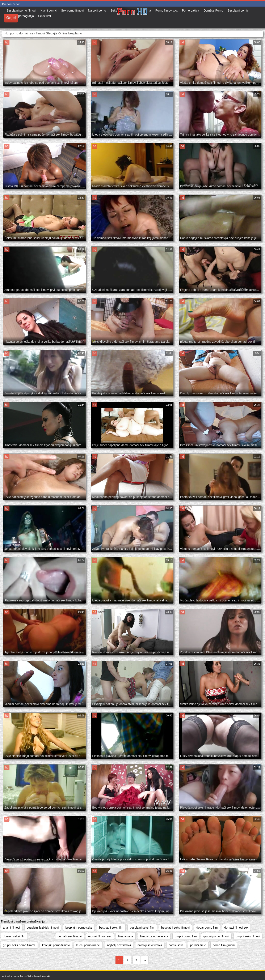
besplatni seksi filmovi (175, 928)
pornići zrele (198, 945)
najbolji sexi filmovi (150, 945)
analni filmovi (11, 928)
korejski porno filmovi (56, 945)
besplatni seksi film (142, 928)
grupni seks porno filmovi (19, 945)
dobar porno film (207, 928)
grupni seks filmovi (248, 936)
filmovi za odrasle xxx (154, 936)
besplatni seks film (111, 928)
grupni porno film (186, 936)
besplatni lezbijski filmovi (43, 928)
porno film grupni (224, 945)
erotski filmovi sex (100, 936)
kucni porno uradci (88, 945)
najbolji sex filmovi (119, 945)
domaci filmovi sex (236, 928)
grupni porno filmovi (216, 936)
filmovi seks (126, 936)
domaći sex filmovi (70, 936)
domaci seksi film (14, 936)
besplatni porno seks (79, 928)
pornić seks (176, 945)
